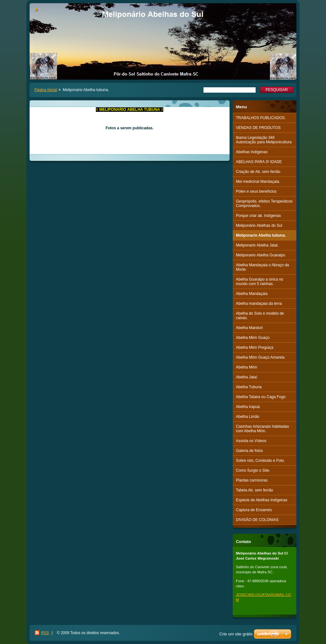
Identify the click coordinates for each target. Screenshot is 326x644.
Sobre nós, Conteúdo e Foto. (260, 461)
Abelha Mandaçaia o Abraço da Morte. (262, 267)
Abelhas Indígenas (252, 152)
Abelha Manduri (249, 328)
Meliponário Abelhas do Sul (259, 225)
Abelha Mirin (247, 367)
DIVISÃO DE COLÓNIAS (257, 520)
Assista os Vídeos (251, 441)
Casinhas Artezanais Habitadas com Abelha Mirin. (262, 429)
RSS (45, 633)
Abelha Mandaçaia (252, 294)
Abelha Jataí (247, 377)
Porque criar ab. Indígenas (258, 216)
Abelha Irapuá (248, 407)
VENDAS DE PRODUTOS (258, 128)
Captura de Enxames (254, 510)
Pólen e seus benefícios (256, 191)
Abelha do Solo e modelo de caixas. (260, 316)
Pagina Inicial (46, 90)
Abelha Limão (248, 417)
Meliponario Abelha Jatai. (257, 245)
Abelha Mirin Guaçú (253, 338)
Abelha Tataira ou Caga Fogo (261, 397)
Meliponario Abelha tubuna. (261, 235)
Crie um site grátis (236, 634)
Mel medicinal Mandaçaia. (258, 182)
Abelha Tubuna (249, 387)
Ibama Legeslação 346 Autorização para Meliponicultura (264, 140)
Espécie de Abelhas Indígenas (262, 500)
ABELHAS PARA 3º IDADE (259, 162)
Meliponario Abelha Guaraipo (261, 255)
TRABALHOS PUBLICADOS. (261, 118)
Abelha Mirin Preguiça (255, 347)
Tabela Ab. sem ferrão (255, 490)
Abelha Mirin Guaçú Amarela (260, 357)
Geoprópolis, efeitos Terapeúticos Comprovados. (264, 204)
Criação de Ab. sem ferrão (258, 172)
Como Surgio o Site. (253, 470)
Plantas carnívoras (252, 480)
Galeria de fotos (249, 451)
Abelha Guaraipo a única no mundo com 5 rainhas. (260, 282)
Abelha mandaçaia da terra (259, 304)
